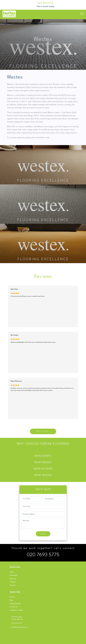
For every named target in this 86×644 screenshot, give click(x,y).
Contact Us (14, 607)
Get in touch (42, 431)
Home (12, 572)
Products (13, 582)
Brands (12, 597)
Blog (11, 600)
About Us (13, 579)
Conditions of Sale (16, 610)
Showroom (13, 575)
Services (13, 585)
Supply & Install (15, 604)
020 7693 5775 (46, 3)
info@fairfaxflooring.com (20, 627)
